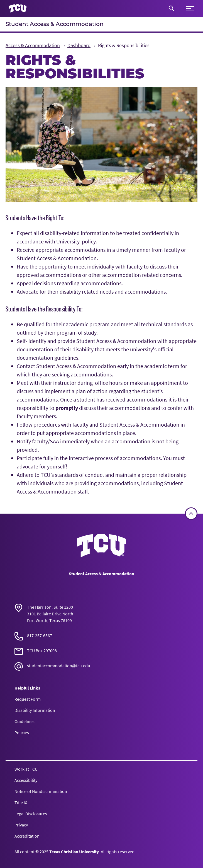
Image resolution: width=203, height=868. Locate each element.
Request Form (28, 699)
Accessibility (26, 780)
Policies (22, 732)
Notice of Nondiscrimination (41, 791)
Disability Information (35, 710)
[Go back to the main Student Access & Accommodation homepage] (102, 546)
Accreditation (27, 836)
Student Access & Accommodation (55, 24)
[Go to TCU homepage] (18, 9)
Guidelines (25, 721)
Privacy (21, 825)
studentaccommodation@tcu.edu (59, 666)
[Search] (171, 8)
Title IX (21, 802)
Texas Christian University (74, 852)
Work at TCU (26, 769)
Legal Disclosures (31, 814)
